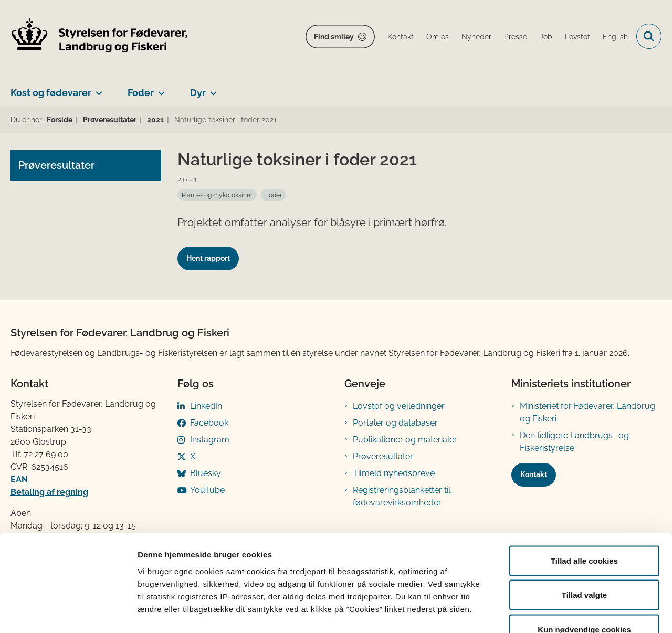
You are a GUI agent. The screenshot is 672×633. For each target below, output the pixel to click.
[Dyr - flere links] (211, 89)
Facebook (209, 423)
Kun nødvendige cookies (584, 564)
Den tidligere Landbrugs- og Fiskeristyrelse (574, 442)
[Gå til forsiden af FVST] (100, 36)
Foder (141, 93)
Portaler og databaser (395, 423)
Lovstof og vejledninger (399, 406)
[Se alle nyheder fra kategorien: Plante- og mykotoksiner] (217, 195)
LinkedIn (206, 406)
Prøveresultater (383, 456)
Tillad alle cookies (584, 495)
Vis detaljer (546, 612)
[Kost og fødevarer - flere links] (97, 89)
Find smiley (334, 37)
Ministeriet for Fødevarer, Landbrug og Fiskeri (587, 412)
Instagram (210, 440)
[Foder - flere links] (159, 89)
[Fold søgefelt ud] (649, 36)
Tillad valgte (584, 530)
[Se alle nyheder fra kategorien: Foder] (274, 195)
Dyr (198, 93)
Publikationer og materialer (405, 440)
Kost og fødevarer (51, 93)
